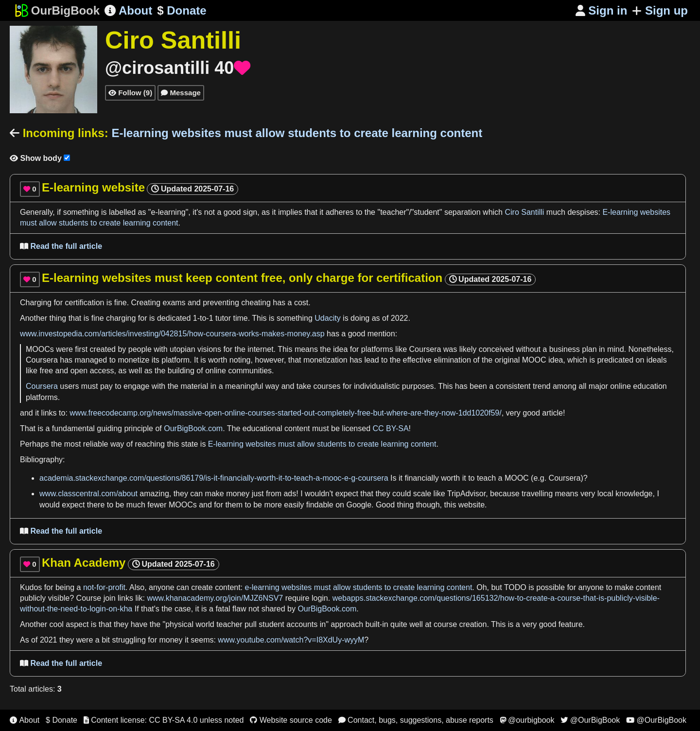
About (128, 10)
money (238, 494)
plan (589, 349)
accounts (302, 624)
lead (371, 360)
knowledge (634, 494)
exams (174, 303)
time (241, 318)
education (650, 386)
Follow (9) (130, 93)
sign (250, 212)
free (46, 371)
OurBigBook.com (193, 428)
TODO (515, 587)
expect (347, 494)
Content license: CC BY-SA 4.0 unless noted (164, 720)
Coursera (425, 349)
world (205, 624)
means (306, 349)
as (143, 212)
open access (92, 371)
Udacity (327, 318)
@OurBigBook (590, 720)
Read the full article (61, 246)
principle (139, 428)
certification (85, 303)
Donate (182, 11)
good (232, 212)
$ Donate (61, 720)
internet (260, 349)
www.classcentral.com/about (88, 494)
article (552, 413)
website (472, 505)
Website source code (291, 720)
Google (359, 505)
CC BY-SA (390, 428)
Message (181, 93)
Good (385, 505)
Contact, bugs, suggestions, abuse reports (416, 720)
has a (282, 303)
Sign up (660, 10)
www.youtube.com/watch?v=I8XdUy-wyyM (291, 640)
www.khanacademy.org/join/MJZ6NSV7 (215, 598)
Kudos (31, 587)
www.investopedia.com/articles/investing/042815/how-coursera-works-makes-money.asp (172, 334)
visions (209, 349)
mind (616, 349)
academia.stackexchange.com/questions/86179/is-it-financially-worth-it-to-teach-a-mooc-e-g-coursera (214, 478)
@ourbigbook (527, 720)
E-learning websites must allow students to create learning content (322, 444)
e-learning (168, 212)
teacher (393, 212)
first (81, 349)
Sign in (602, 10)
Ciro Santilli (524, 212)
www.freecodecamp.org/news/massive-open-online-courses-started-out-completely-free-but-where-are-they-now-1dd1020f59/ (285, 413)
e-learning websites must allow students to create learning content (359, 587)
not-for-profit (104, 587)
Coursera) (566, 478)
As (25, 640)
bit (106, 640)
